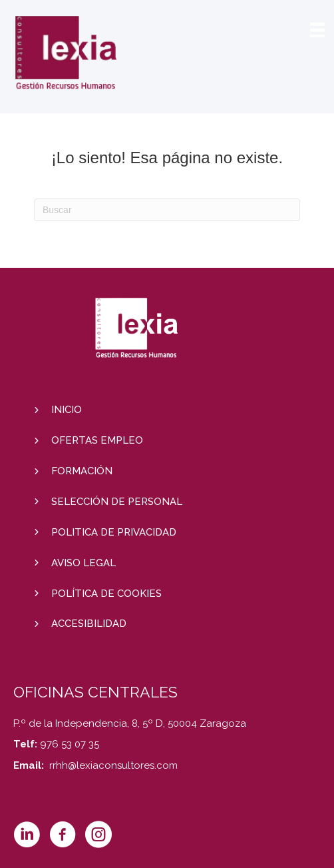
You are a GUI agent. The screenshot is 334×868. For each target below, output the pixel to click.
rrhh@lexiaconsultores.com (113, 765)
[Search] (167, 210)
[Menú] (317, 30)
